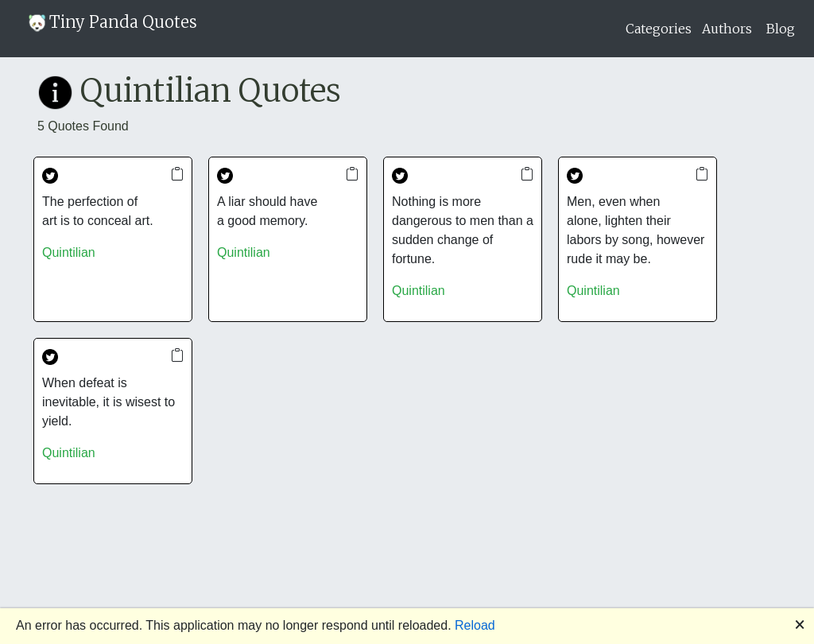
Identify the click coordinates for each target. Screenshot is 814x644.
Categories (659, 29)
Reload (475, 625)
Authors (727, 29)
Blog (781, 29)
